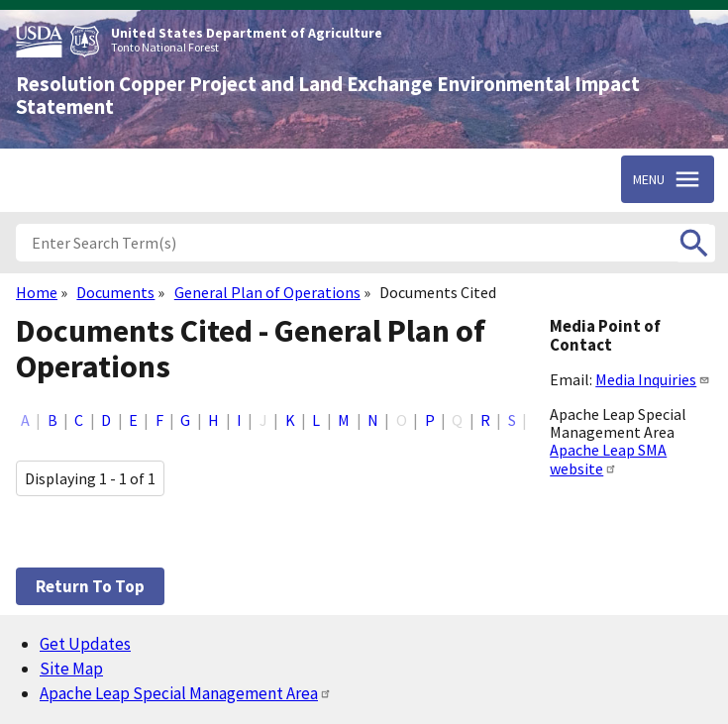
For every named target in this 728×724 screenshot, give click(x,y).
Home (37, 292)
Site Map (71, 669)
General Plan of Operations (267, 292)
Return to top (90, 586)
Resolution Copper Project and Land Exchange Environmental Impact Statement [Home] (328, 96)
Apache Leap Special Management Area (186, 693)
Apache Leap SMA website (608, 459)
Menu (649, 179)
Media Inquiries (653, 379)
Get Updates (85, 644)
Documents (115, 292)
